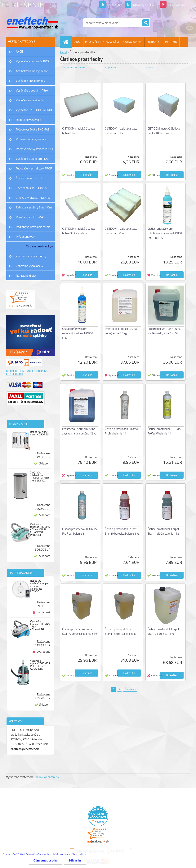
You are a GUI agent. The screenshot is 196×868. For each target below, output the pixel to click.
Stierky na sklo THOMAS (31, 188)
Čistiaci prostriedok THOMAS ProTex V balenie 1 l (165, 431)
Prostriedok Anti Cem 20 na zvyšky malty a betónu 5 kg (164, 331)
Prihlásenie (115, 5)
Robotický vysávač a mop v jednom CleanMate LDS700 (39, 586)
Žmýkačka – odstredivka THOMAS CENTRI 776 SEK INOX (40, 477)
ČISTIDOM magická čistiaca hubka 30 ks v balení (78, 231)
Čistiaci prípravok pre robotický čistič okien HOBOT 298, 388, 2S (165, 233)
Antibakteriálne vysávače (32, 71)
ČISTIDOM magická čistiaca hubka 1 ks (78, 131)
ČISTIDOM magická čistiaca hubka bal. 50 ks (121, 231)
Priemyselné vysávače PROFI (34, 149)
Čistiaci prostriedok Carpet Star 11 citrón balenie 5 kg (121, 631)
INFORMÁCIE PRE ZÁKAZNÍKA (102, 42)
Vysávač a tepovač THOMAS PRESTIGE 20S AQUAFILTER (40, 665)
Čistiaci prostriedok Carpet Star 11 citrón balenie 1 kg (163, 531)
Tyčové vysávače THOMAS (33, 129)
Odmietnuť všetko (46, 860)
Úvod (63, 52)
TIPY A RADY (170, 42)
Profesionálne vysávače (31, 139)
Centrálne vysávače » (29, 266)
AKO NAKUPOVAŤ (133, 42)
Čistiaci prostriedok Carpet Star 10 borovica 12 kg (163, 631)
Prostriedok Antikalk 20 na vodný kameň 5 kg (121, 331)
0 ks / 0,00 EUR (178, 5)
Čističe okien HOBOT (29, 178)
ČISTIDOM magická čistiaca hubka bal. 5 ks (121, 131)
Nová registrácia (143, 5)
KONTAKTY (153, 42)
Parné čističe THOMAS (30, 217)
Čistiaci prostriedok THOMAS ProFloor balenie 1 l (80, 531)
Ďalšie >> (130, 689)
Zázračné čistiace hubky (31, 256)
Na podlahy (110, 68)
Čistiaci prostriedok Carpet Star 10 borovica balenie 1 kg (122, 531)
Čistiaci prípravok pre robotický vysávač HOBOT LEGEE (78, 333)
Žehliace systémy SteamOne (34, 207)
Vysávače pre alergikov (30, 81)
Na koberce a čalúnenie (74, 68)
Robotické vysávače (28, 120)
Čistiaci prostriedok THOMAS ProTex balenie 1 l (122, 431)
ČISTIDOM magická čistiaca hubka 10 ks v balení (164, 131)
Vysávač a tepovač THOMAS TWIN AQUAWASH (40, 625)
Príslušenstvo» (25, 237)
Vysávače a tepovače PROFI (34, 61)
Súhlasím (75, 860)
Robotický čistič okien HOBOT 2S (39, 433)
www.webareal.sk (48, 777)
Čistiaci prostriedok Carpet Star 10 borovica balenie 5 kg (80, 631)
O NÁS (78, 42)
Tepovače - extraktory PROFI (34, 168)
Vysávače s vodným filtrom (33, 90)
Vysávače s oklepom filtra (32, 159)
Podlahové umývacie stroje (33, 227)
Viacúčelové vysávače (30, 100)
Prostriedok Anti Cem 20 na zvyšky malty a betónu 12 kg (79, 431)
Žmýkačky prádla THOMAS (33, 198)
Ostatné (150, 68)
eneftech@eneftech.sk (25, 749)
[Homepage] (67, 42)
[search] (146, 23)
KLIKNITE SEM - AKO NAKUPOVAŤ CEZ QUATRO (28, 372)
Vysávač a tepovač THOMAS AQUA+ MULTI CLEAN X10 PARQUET (40, 529)
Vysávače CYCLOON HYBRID (34, 110)
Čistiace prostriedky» (39, 246)
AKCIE (20, 51)
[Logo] (32, 23)
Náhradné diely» (26, 276)
